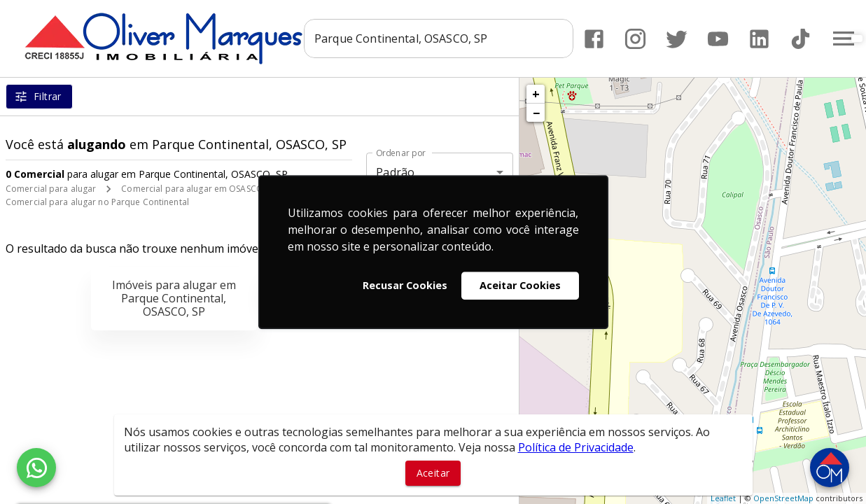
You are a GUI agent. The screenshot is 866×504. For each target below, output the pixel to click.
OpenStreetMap (783, 498)
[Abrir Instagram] (635, 39)
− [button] (536, 113)
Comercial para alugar (51, 189)
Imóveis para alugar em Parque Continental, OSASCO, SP (174, 298)
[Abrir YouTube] (718, 39)
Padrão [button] (395, 172)
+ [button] (536, 94)
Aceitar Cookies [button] (520, 285)
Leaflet (723, 498)
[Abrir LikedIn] (759, 39)
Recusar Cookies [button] (405, 285)
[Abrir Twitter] (677, 39)
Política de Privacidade (576, 447)
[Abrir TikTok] (801, 39)
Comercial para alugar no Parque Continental (97, 202)
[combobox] (439, 38)
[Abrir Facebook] (594, 39)
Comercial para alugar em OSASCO (192, 189)
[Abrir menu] (844, 38)
